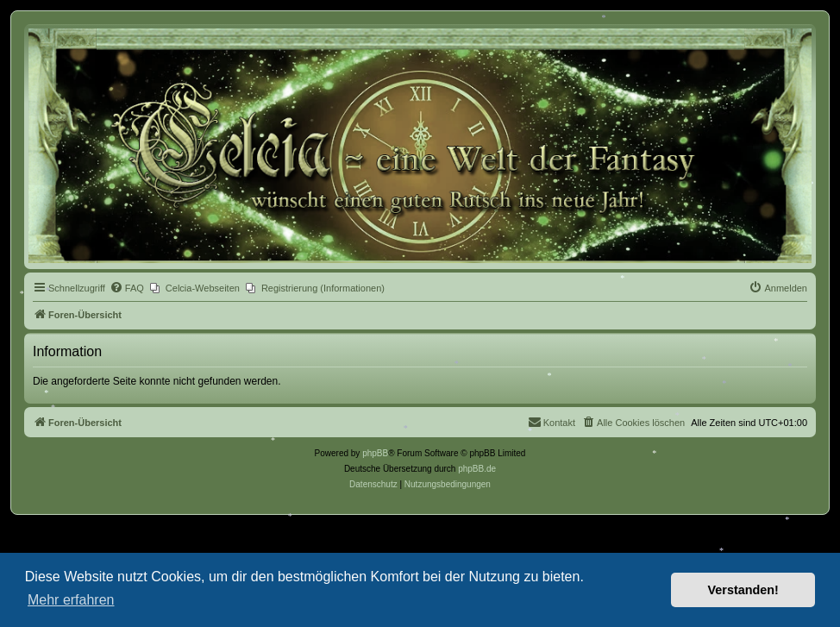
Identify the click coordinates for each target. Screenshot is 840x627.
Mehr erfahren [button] (71, 600)
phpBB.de (477, 469)
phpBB (375, 453)
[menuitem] (127, 288)
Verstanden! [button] (743, 590)
